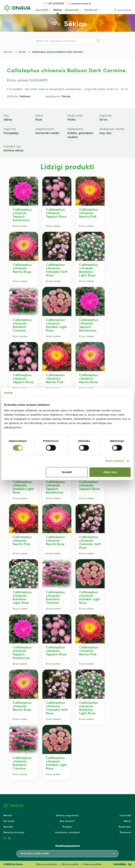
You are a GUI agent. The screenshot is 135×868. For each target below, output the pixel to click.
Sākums (8, 52)
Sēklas (57, 10)
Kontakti (8, 827)
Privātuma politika (92, 864)
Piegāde (67, 827)
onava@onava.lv (80, 4)
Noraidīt (67, 472)
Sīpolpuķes (72, 10)
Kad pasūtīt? (67, 821)
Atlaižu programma (67, 816)
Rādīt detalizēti (115, 461)
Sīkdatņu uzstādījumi (47, 864)
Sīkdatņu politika (70, 864)
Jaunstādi (41, 10)
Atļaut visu (110, 472)
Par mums (9, 821)
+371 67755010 (54, 4)
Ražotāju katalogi (14, 833)
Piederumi (91, 10)
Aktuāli (8, 816)
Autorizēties (123, 10)
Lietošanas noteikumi (67, 833)
